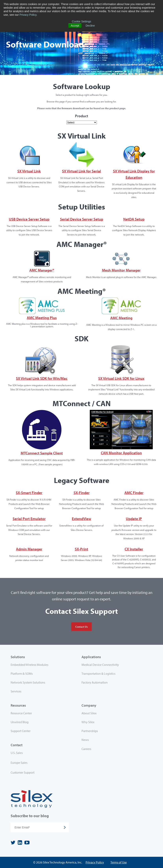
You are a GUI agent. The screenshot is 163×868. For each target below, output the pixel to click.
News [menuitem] (85, 740)
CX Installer (134, 549)
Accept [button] (75, 26)
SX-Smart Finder (29, 493)
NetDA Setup (134, 219)
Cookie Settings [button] (81, 21)
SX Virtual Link (29, 171)
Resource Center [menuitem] (21, 713)
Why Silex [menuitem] (88, 722)
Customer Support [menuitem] (23, 772)
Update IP (134, 519)
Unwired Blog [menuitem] (20, 722)
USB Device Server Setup (29, 219)
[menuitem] (46, 754)
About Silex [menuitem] (89, 713)
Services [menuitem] (16, 691)
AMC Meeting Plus (42, 318)
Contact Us (81, 627)
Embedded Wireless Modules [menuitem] (29, 665)
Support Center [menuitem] (21, 731)
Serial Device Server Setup (82, 219)
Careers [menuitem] (86, 749)
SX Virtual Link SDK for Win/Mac (42, 378)
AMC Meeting (121, 318)
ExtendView (81, 519)
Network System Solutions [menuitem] (28, 682)
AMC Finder (134, 493)
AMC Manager (42, 270)
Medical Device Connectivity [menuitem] (100, 665)
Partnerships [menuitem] (90, 731)
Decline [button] (90, 26)
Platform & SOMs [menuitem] (22, 674)
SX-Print (81, 549)
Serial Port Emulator (29, 519)
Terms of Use (119, 862)
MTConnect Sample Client (42, 453)
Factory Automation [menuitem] (95, 682)
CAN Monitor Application (121, 453)
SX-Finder (82, 493)
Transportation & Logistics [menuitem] (98, 674)
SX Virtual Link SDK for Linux (121, 378)
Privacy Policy (28, 15)
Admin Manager (29, 549)
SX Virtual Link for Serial (81, 171)
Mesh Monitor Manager (121, 270)
